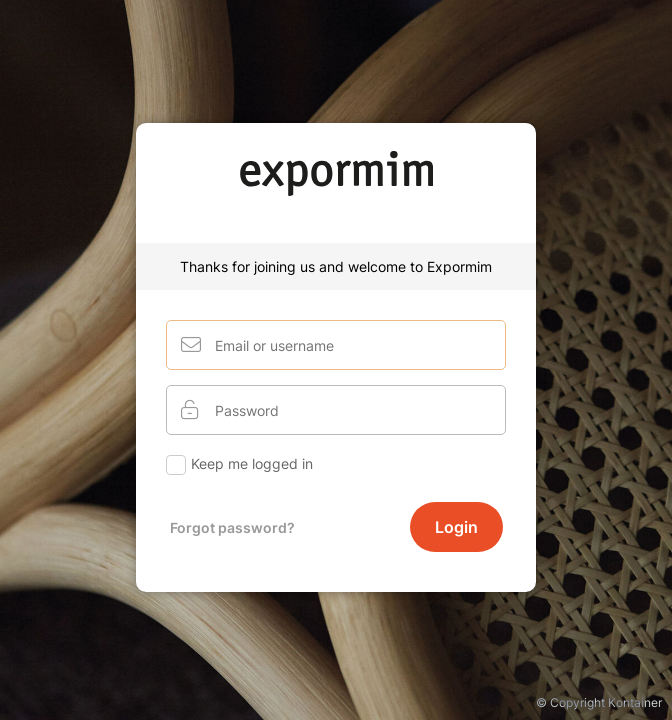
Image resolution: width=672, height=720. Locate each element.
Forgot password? (232, 527)
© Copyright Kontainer (599, 702)
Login (456, 527)
